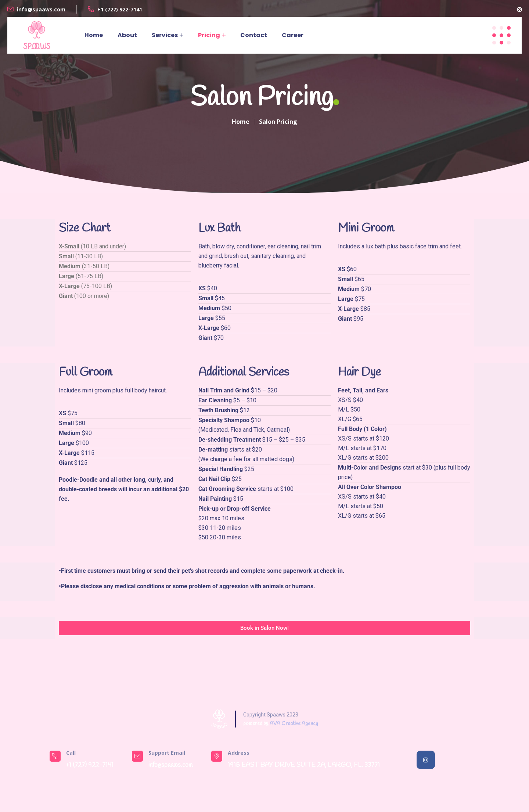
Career (293, 35)
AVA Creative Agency (294, 724)
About (127, 35)
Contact (254, 35)
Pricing (209, 35)
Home (94, 35)
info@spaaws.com (41, 9)
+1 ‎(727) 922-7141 (120, 9)
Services (165, 35)
